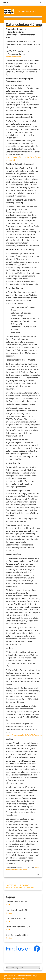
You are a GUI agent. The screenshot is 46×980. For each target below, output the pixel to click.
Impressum (10, 976)
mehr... (9, 904)
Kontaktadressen (13, 57)
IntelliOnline (21, 978)
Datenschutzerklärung (27, 976)
